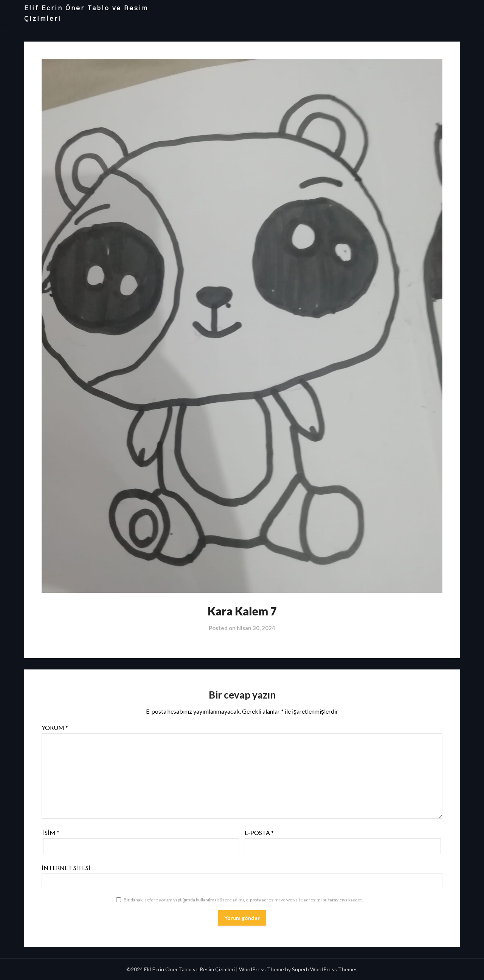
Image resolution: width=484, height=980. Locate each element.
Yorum (55, 727)
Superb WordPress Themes (325, 969)
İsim (51, 832)
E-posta (259, 832)
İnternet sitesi (66, 868)
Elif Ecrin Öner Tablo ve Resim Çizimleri (86, 13)
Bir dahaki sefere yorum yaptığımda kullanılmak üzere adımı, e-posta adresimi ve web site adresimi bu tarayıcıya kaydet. (244, 900)
